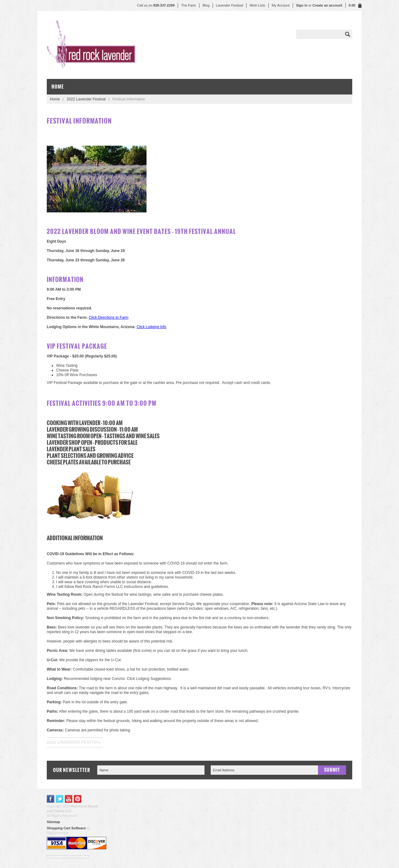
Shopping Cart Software (66, 828)
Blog (206, 5)
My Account (281, 5)
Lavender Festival (230, 5)
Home (55, 99)
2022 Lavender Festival (86, 99)
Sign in (302, 5)
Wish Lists (257, 5)
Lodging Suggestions (153, 679)
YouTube (69, 799)
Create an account (327, 5)
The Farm (189, 5)
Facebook (51, 799)
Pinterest (78, 799)
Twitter (60, 799)
